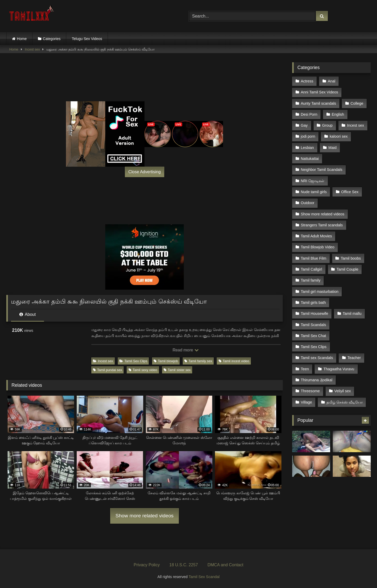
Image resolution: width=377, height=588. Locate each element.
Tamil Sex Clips (133, 361)
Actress (307, 81)
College (357, 103)
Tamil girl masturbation (320, 292)
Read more (186, 350)
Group (327, 125)
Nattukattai (310, 159)
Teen (305, 369)
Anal (332, 81)
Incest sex (32, 49)
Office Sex (350, 192)
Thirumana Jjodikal (317, 380)
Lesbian (307, 148)
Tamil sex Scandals (317, 358)
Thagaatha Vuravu (339, 369)
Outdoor (308, 203)
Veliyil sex (343, 391)
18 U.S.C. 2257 (184, 565)
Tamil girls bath (313, 303)
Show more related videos (145, 516)
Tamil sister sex (177, 370)
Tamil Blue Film (314, 258)
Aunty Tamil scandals (318, 103)
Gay (304, 125)
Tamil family (311, 280)
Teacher (354, 358)
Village (306, 402)
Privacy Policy (147, 565)
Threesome (310, 391)
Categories (52, 39)
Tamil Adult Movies (316, 236)
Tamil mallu (352, 313)
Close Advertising (145, 172)
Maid (332, 148)
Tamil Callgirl (312, 269)
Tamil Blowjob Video (318, 247)
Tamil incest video (234, 361)
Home (22, 39)
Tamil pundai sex (107, 370)
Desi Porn (309, 114)
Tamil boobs (351, 258)
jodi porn (308, 136)
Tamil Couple (347, 269)
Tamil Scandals (314, 325)
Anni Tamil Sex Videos (320, 92)
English (338, 114)
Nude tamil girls (314, 192)
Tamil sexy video (143, 370)
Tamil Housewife (315, 313)
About (27, 314)
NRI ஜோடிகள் (313, 181)
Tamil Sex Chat (314, 336)
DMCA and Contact (225, 565)
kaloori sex (339, 136)
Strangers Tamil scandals (322, 225)
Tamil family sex (198, 361)
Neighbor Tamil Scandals (322, 170)
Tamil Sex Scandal (204, 577)
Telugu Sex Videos (87, 39)
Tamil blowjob (166, 361)
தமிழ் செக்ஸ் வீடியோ (345, 402)
